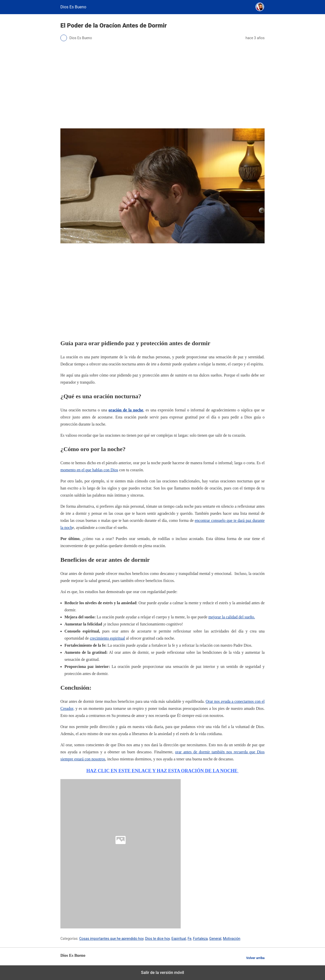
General (215, 939)
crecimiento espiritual (107, 638)
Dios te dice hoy (157, 939)
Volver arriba (255, 958)
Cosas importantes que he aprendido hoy (111, 939)
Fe (189, 939)
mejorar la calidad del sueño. (232, 617)
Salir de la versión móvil (163, 973)
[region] (162, 290)
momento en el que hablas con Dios (89, 470)
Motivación (232, 939)
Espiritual (179, 939)
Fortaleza (200, 939)
